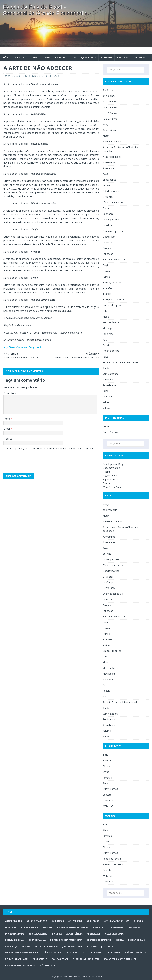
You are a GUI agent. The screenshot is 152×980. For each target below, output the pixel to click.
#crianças (58, 921)
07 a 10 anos (110, 102)
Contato (106, 58)
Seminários (109, 379)
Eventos (20, 58)
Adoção (107, 124)
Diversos (107, 242)
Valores (107, 402)
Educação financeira (114, 260)
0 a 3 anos (108, 90)
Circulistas (108, 197)
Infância (107, 294)
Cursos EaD (124, 58)
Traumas (107, 397)
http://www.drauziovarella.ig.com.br (23, 347)
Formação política (113, 282)
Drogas (107, 248)
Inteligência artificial (113, 300)
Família (106, 277)
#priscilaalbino (38, 934)
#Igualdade (117, 927)
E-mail (7, 429)
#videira (57, 934)
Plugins (106, 472)
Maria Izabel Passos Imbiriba (22, 953)
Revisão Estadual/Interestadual (120, 702)
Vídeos (106, 408)
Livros (46, 58)
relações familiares (17, 959)
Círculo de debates (113, 202)
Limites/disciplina (112, 305)
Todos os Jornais (112, 859)
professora (114, 953)
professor (96, 953)
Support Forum (111, 479)
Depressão (109, 237)
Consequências (111, 220)
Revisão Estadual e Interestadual (121, 362)
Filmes (33, 58)
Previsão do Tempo (113, 864)
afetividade (94, 934)
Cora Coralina (37, 940)
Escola (106, 271)
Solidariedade (60, 959)
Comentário (10, 393)
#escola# (11, 927)
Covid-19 (107, 225)
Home (106, 426)
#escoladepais (29, 927)
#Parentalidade (15, 934)
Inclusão (107, 288)
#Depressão (75, 921)
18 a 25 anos (110, 119)
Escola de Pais (136, 940)
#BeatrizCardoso (37, 921)
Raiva (106, 357)
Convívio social (14, 940)
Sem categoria (111, 374)
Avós (105, 174)
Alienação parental (113, 142)
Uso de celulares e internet (120, 959)
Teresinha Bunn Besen (86, 959)
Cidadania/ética (111, 191)
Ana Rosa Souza (114, 934)
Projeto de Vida (111, 351)
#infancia (134, 927)
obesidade (71, 953)
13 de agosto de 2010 (19, 76)
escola (120, 940)
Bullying (107, 185)
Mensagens (109, 328)
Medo (106, 317)
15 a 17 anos (110, 113)
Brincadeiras (109, 180)
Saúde (49, 76)
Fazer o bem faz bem (46, 946)
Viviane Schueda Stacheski (20, 966)
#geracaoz (99, 927)
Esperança (11, 946)
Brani (37, 76)
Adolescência (110, 130)
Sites (73, 58)
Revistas (60, 58)
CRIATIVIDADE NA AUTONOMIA (66, 940)
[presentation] (29, 461)
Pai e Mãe (108, 334)
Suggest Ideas (110, 476)
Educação (108, 254)
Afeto (106, 136)
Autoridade (109, 168)
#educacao (93, 921)
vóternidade (48, 966)
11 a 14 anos (110, 107)
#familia (47, 927)
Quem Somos (89, 58)
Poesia (106, 345)
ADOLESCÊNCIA (74, 934)
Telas (106, 391)
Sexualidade (109, 385)
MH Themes (96, 977)
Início (6, 58)
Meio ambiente (111, 322)
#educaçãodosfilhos (117, 921)
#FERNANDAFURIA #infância (73, 927)
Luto (105, 311)
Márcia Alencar (52, 953)
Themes (107, 483)
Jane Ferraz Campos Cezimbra (80, 946)
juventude (107, 946)
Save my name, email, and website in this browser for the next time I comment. (51, 449)
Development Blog (113, 464)
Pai (84, 953)
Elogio (106, 265)
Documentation (111, 468)
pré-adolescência (135, 953)
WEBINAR (140, 58)
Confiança (108, 214)
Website (8, 439)
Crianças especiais (113, 231)
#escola (139, 921)
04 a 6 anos (109, 96)
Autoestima (109, 162)
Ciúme (106, 208)
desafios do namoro (99, 940)
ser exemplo (40, 959)
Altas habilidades (112, 157)
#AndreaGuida (14, 921)
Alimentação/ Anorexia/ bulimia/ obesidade (120, 149)
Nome (7, 419)
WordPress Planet (112, 487)
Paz (105, 340)
